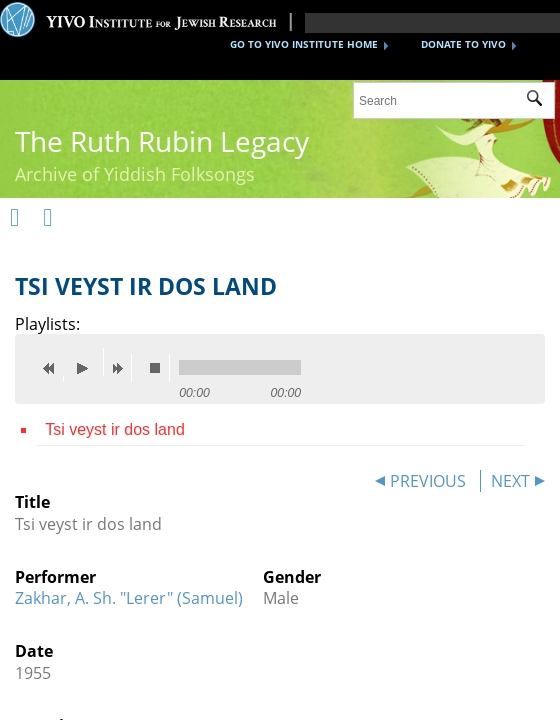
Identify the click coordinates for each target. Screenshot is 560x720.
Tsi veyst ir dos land (115, 429)
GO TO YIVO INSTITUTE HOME (304, 44)
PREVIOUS (428, 481)
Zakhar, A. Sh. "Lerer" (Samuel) (129, 598)
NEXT (510, 481)
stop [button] (160, 368)
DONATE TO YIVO (463, 44)
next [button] (122, 368)
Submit (540, 101)
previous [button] (54, 368)
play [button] (88, 362)
